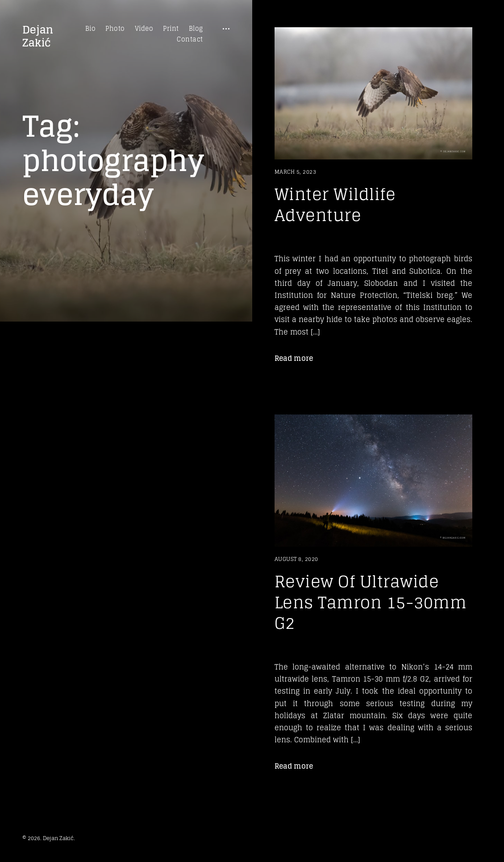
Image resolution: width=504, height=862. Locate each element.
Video (144, 29)
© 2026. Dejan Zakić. (49, 838)
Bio (91, 29)
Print (171, 29)
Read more (294, 358)
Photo (115, 29)
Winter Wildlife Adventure (335, 205)
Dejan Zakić (38, 36)
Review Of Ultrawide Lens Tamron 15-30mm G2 (371, 602)
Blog (196, 29)
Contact (190, 40)
